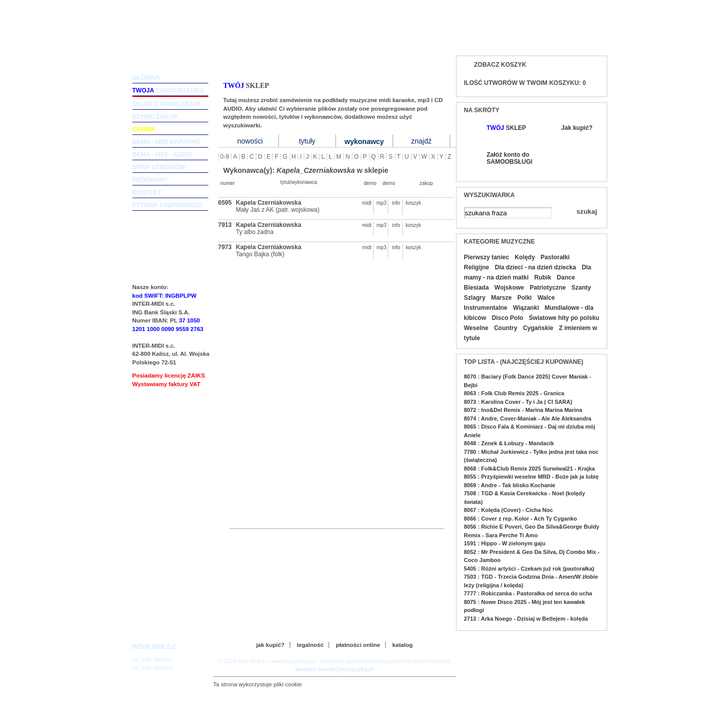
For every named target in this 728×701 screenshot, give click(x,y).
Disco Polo (508, 318)
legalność (310, 645)
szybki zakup (155, 117)
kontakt (147, 193)
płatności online (358, 645)
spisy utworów (159, 167)
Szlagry (475, 298)
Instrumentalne (486, 308)
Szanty (581, 288)
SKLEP (507, 128)
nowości (250, 141)
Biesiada (476, 288)
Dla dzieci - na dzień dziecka (536, 267)
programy (150, 180)
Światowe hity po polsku (564, 318)
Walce (546, 298)
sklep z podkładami (167, 104)
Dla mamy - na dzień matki (528, 272)
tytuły (307, 141)
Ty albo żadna (255, 232)
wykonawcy (365, 142)
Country (506, 328)
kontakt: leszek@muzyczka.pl (334, 669)
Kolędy (525, 257)
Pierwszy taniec (487, 257)
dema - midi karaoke (167, 142)
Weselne (476, 328)
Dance (566, 277)
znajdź (421, 141)
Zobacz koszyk (500, 65)
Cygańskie (538, 328)
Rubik (543, 277)
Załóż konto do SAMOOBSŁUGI (509, 158)
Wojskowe (509, 288)
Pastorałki (555, 257)
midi (367, 203)
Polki (525, 298)
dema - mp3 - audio (163, 155)
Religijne (477, 267)
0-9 (225, 157)
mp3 (381, 203)
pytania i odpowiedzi (168, 205)
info (396, 203)
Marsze (501, 298)
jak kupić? (270, 645)
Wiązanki (526, 308)
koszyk (411, 203)
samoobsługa (168, 90)
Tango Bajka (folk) (260, 254)
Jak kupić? (577, 128)
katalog (402, 645)
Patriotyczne (548, 288)
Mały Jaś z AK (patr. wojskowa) (278, 210)
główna (146, 78)
